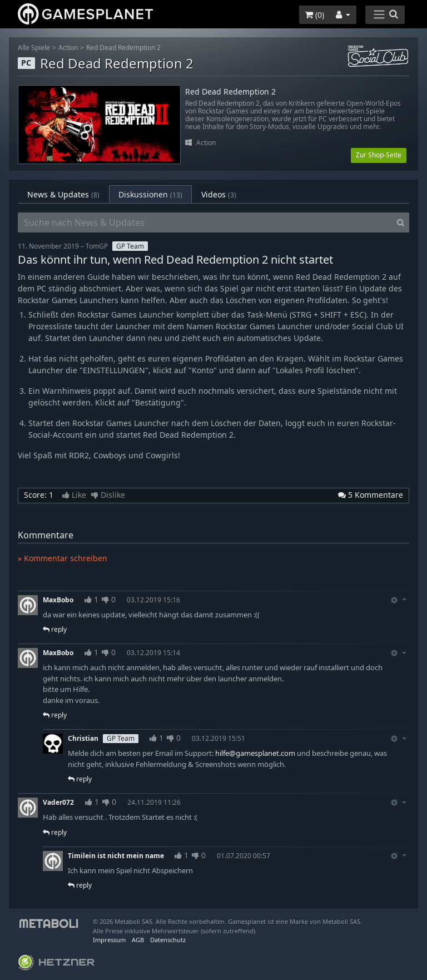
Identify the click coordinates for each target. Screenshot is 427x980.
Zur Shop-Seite (379, 155)
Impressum (109, 940)
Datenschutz (168, 940)
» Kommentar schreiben (63, 558)
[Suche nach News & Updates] (205, 222)
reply (55, 629)
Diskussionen (150, 194)
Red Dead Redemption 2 (123, 48)
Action (68, 48)
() (314, 15)
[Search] (401, 222)
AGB (138, 940)
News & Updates (63, 194)
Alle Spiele (34, 48)
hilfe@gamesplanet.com (255, 753)
